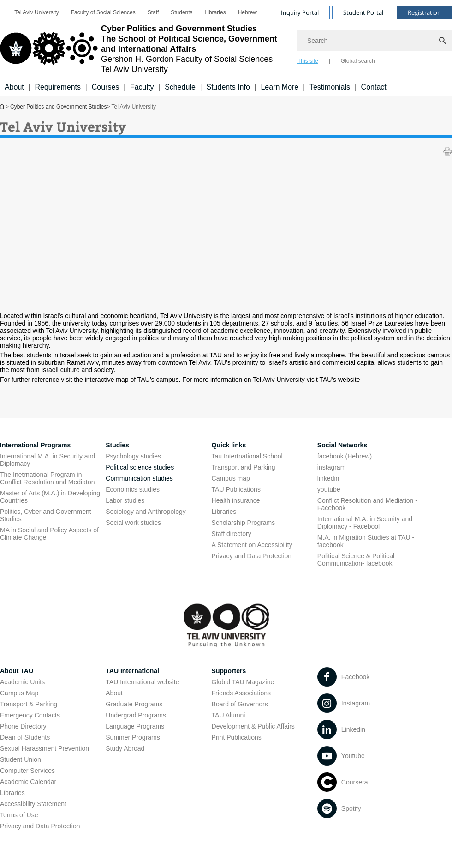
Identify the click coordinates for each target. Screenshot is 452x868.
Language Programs (135, 726)
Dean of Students (25, 737)
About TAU (17, 671)
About (14, 87)
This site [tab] (308, 61)
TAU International (132, 671)
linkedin (328, 478)
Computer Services (27, 771)
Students (181, 12)
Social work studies (133, 523)
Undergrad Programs (136, 715)
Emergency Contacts (30, 715)
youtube (329, 489)
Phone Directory (23, 726)
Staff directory (232, 534)
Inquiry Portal (300, 12)
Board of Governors (240, 704)
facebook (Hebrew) (345, 456)
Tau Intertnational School (247, 456)
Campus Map (19, 693)
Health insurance (236, 500)
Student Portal (363, 12)
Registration (424, 12)
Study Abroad (125, 748)
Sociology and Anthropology (146, 512)
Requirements (58, 87)
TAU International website (142, 682)
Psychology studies (133, 456)
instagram (331, 467)
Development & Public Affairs (253, 726)
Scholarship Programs (244, 523)
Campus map (231, 478)
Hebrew (247, 12)
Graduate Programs (134, 704)
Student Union (21, 759)
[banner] (226, 48)
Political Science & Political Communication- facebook (356, 560)
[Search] (375, 41)
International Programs (35, 445)
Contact (374, 87)
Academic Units (22, 682)
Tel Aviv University (36, 12)
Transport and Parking (244, 467)
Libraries (215, 12)
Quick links (229, 445)
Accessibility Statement (33, 804)
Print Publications (237, 737)
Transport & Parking (29, 704)
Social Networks (342, 445)
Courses (106, 87)
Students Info (228, 87)
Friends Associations (241, 693)
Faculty (142, 87)
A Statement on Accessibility (252, 545)
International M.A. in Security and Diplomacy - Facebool (365, 523)
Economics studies (133, 489)
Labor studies (125, 500)
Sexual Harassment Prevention (45, 748)
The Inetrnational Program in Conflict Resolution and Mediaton (47, 478)
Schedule (180, 87)
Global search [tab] (358, 61)
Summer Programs (133, 737)
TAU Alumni (229, 715)
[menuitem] (36, 12)
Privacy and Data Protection (252, 556)
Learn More (280, 87)
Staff (153, 12)
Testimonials (330, 87)
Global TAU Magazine (243, 682)
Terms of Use (19, 815)
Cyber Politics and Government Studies (3, 106)
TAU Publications (236, 489)
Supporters (229, 671)
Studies (117, 445)
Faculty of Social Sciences (103, 12)
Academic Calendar (28, 782)
